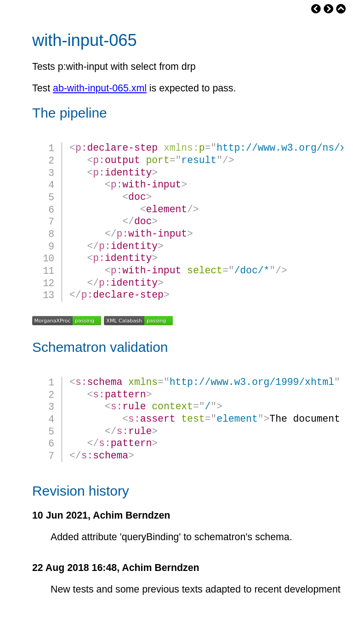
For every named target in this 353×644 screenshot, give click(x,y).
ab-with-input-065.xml (100, 88)
